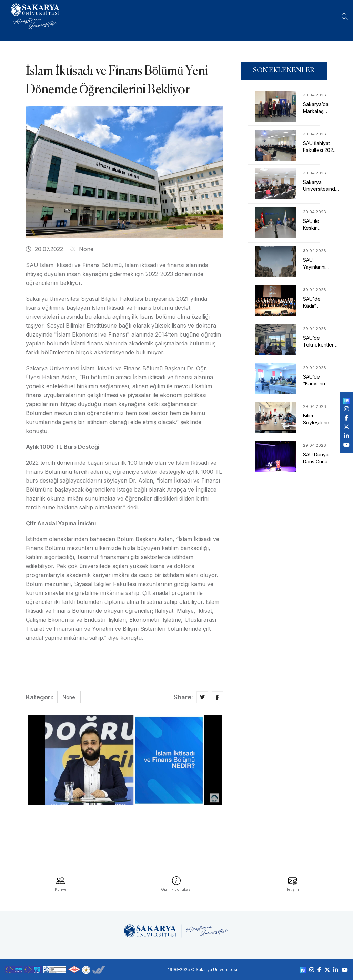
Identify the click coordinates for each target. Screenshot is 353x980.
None (82, 249)
